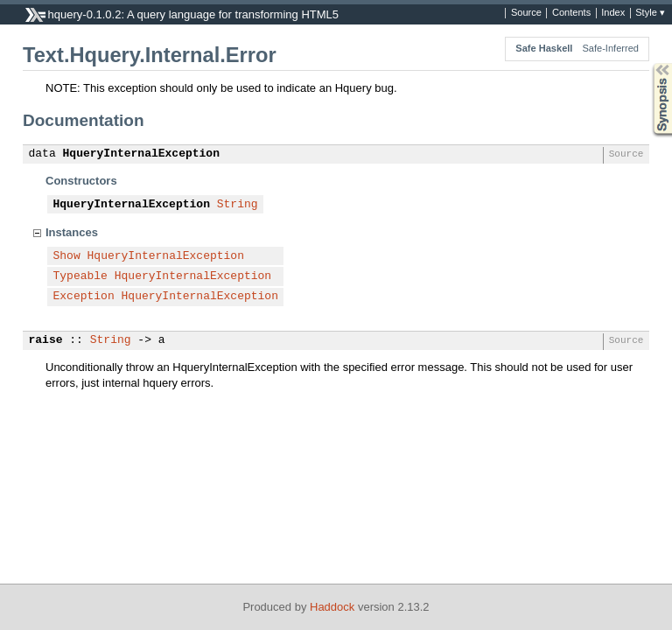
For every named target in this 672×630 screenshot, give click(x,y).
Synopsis (648, 63)
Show (67, 256)
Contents (571, 13)
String (238, 205)
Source (526, 13)
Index (613, 13)
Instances (72, 232)
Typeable (80, 276)
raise (46, 340)
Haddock (332, 607)
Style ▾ (650, 13)
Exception (84, 297)
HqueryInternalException (141, 154)
